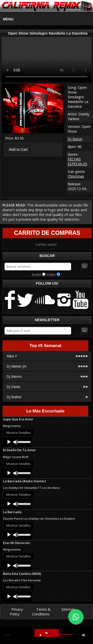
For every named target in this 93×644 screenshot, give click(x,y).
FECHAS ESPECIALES (77, 161)
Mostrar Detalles (18, 433)
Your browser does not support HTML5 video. (46, 59)
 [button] (47, 633)
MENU (8, 19)
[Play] (9, 442)
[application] (17, 442)
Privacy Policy (16, 612)
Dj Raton (75, 139)
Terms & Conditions (41, 612)
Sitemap (68, 609)
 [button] (40, 635)
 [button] (84, 635)
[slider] (24, 442)
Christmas (76, 176)
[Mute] (16, 442)
